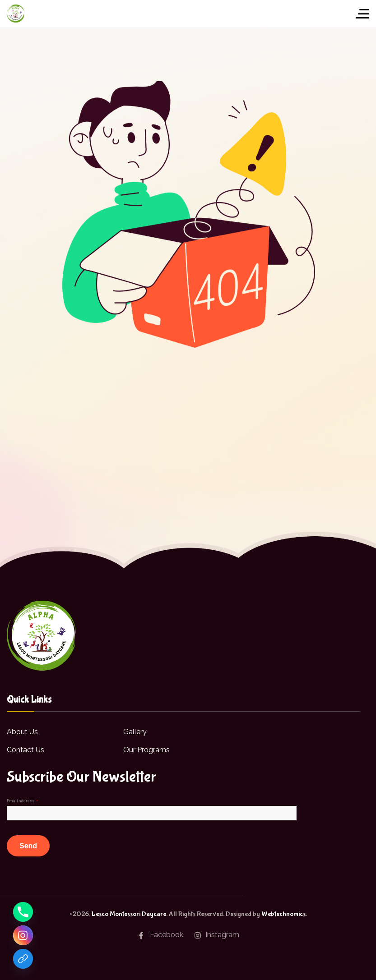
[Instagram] (23, 935)
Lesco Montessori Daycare (129, 914)
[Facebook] (23, 959)
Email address (22, 801)
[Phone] (23, 912)
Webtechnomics (283, 914)
